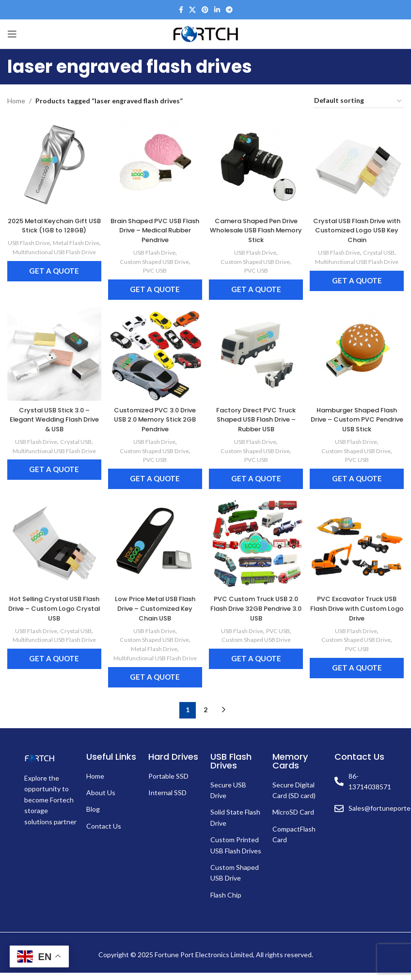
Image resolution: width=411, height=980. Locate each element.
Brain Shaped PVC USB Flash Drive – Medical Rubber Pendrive (154, 224)
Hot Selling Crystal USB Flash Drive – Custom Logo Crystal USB (52, 607)
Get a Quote (52, 283)
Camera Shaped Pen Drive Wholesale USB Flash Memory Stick (257, 224)
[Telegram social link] (229, 10)
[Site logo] (205, 33)
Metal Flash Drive (51, 246)
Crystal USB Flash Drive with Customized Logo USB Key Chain (360, 224)
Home (16, 101)
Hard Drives (173, 763)
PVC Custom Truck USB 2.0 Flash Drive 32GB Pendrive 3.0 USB (257, 607)
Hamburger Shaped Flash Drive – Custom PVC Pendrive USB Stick (360, 416)
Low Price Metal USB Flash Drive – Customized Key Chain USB (154, 607)
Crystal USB (383, 247)
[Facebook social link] (181, 10)
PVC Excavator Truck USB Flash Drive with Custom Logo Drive (360, 607)
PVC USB (154, 265)
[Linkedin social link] (217, 10)
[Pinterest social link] (205, 10)
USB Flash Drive (51, 237)
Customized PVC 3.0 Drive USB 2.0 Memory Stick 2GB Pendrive (154, 416)
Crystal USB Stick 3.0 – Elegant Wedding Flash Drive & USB (51, 416)
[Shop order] (358, 101)
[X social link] (192, 10)
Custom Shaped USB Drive (153, 256)
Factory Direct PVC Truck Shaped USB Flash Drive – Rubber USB (257, 416)
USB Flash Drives (231, 768)
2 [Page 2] (205, 717)
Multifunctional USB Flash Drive (52, 260)
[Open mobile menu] (12, 34)
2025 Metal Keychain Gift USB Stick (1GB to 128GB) (51, 220)
